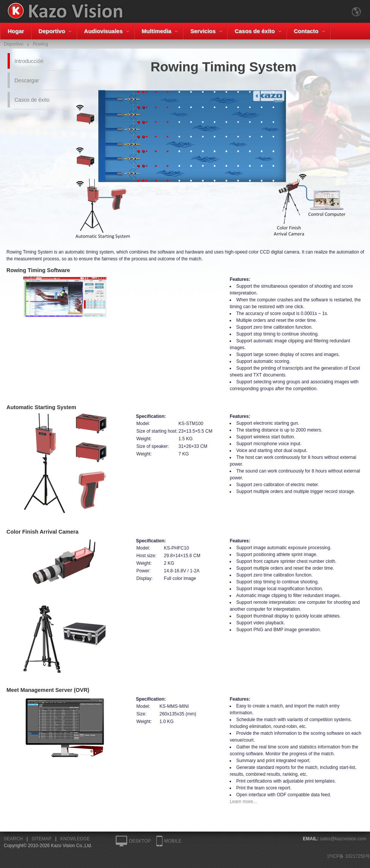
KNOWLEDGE (75, 839)
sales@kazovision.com (343, 839)
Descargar (27, 80)
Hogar (16, 31)
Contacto (306, 31)
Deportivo (52, 31)
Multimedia (156, 31)
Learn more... (243, 802)
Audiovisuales (103, 31)
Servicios (203, 31)
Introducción (29, 61)
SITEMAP (41, 839)
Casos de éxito (255, 31)
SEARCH (13, 839)
